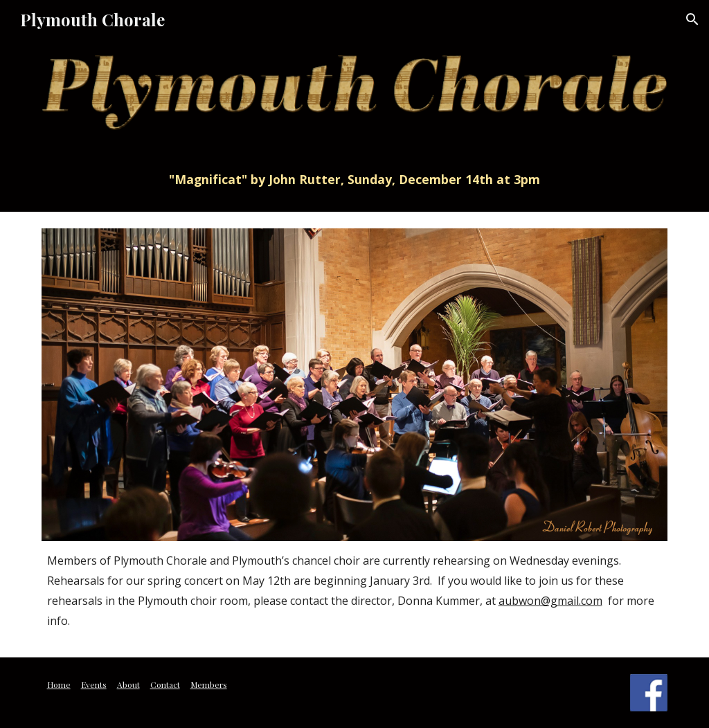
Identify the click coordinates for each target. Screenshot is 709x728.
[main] (355, 179)
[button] (692, 19)
